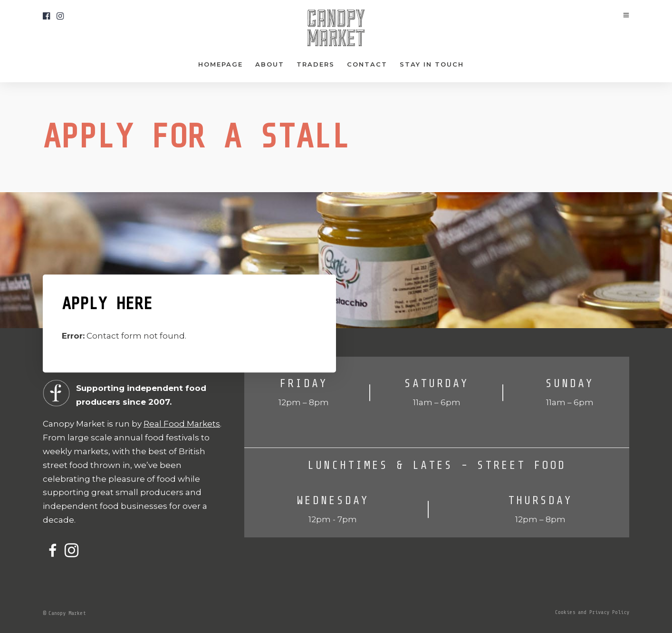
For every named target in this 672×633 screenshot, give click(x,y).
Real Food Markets (182, 424)
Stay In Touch (432, 64)
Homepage (221, 64)
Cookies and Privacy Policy (592, 612)
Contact (367, 64)
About (270, 64)
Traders (316, 64)
